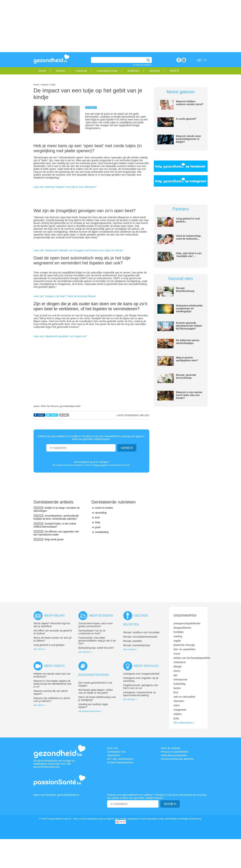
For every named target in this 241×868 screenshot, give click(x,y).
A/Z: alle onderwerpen (120, 759)
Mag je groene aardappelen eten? (187, 359)
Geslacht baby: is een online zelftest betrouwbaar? (55, 525)
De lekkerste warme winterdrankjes (188, 342)
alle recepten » (130, 649)
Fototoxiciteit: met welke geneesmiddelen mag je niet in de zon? (97, 641)
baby (98, 522)
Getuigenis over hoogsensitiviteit (141, 674)
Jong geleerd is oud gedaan (49, 645)
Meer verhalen (146, 666)
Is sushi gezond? (186, 119)
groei (98, 527)
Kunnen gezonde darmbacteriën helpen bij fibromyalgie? (189, 326)
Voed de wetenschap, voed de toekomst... (189, 237)
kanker (61, 71)
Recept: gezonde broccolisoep (186, 376)
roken (177, 705)
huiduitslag (180, 684)
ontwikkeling (102, 532)
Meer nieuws (55, 616)
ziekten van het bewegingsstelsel (192, 658)
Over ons (113, 748)
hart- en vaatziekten (185, 649)
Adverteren (114, 755)
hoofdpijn (179, 632)
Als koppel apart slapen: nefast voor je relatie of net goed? (96, 691)
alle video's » (40, 705)
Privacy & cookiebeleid (175, 752)
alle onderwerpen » (184, 723)
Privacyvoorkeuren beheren (177, 759)
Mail (65, 415)
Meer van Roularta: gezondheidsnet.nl (56, 795)
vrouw (177, 654)
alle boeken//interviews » (90, 711)
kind (97, 517)
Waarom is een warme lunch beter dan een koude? (189, 395)
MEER (175, 71)
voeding (81, 71)
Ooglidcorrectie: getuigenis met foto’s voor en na (141, 687)
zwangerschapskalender (187, 623)
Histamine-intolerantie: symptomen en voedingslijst (190, 308)
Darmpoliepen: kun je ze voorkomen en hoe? (92, 632)
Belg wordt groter (54, 539)
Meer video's (55, 666)
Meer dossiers (101, 616)
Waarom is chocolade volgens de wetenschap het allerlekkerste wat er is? (52, 684)
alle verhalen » (130, 699)
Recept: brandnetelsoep (137, 645)
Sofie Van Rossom (50, 406)
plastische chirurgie (184, 645)
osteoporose (180, 679)
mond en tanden (104, 508)
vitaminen (179, 701)
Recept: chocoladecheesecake (140, 637)
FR (205, 60)
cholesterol (180, 662)
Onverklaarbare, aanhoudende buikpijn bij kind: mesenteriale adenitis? (56, 517)
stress (177, 671)
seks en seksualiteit (184, 697)
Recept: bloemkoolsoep (185, 290)
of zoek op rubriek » (142, 65)
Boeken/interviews (94, 675)
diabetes (134, 71)
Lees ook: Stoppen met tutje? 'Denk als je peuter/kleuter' (65, 296)
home (42, 71)
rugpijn (177, 641)
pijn (176, 675)
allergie (155, 71)
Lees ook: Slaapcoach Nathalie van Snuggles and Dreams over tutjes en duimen (78, 250)
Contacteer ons (116, 752)
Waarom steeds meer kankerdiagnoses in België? (189, 139)
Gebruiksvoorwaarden (174, 755)
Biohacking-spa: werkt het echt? (96, 648)
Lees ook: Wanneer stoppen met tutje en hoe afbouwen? (65, 187)
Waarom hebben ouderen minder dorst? (190, 103)
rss (184, 60)
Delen (41, 415)
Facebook (179, 60)
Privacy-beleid (100, 465)
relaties (178, 714)
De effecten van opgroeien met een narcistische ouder (56, 533)
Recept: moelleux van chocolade (141, 632)
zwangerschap (107, 71)
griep (176, 718)
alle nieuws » (40, 649)
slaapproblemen (182, 628)
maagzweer (180, 710)
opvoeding (101, 513)
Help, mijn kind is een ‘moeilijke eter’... (189, 255)
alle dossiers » (85, 652)
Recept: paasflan (133, 641)
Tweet (53, 415)
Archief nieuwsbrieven (120, 762)
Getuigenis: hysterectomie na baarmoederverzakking (140, 694)
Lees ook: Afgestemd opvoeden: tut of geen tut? (60, 336)
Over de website (171, 748)
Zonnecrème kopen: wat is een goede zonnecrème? (96, 625)
